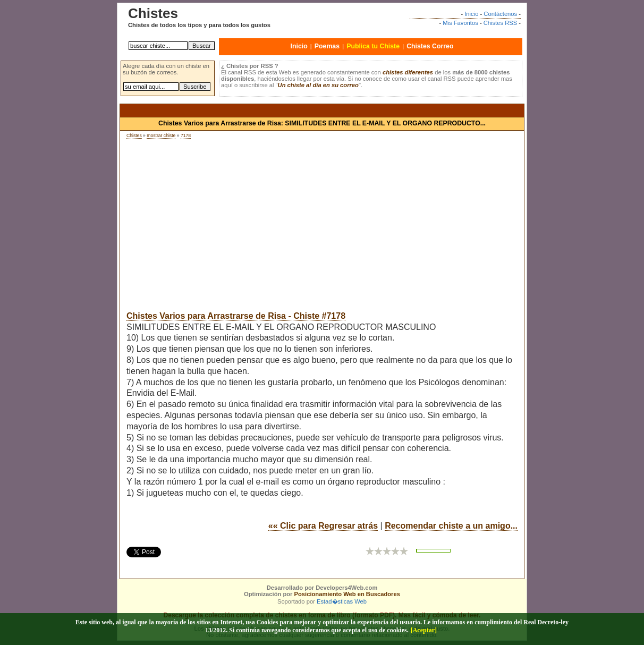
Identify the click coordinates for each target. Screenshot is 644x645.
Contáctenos (500, 14)
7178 (186, 135)
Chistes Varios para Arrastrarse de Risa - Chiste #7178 (236, 316)
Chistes (134, 135)
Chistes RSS (500, 23)
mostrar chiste (161, 135)
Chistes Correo (430, 46)
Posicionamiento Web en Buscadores (347, 594)
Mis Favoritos (460, 23)
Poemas (327, 46)
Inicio (471, 14)
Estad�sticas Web (342, 601)
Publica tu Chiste (373, 46)
